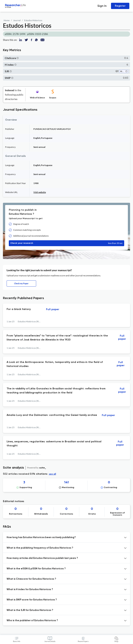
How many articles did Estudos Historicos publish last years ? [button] (42, 558)
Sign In (102, 6)
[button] (18, 58)
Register (120, 6)
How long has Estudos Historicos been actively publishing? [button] (41, 537)
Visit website (40, 192)
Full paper (53, 309)
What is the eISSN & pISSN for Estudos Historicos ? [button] (36, 569)
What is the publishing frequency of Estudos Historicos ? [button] (40, 548)
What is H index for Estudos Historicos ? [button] (30, 589)
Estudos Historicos (33, 20)
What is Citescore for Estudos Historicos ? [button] (31, 579)
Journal (17, 20)
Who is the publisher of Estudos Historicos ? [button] (32, 621)
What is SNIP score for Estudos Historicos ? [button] (32, 600)
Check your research (66, 243)
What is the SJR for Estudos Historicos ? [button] (30, 610)
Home (7, 20)
